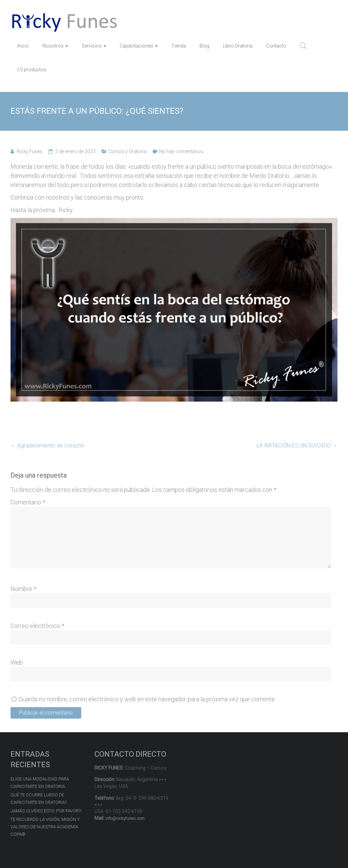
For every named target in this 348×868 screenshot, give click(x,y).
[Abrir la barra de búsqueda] (303, 46)
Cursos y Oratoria (127, 151)
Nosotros (53, 46)
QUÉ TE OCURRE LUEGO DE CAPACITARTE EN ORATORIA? (39, 799)
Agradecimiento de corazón (47, 446)
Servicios (92, 46)
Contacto (276, 46)
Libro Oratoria (238, 46)
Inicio (23, 46)
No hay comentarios (181, 151)
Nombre (23, 589)
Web (17, 662)
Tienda (179, 46)
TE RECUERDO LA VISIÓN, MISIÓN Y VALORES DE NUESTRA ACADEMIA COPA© (45, 827)
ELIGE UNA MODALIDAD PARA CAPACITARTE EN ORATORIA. (40, 783)
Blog (204, 46)
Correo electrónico (37, 626)
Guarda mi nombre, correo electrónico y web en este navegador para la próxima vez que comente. (147, 699)
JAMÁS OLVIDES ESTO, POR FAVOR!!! (46, 811)
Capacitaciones (136, 46)
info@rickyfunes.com (125, 818)
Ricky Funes (30, 151)
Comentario (28, 502)
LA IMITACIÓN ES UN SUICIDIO (297, 446)
